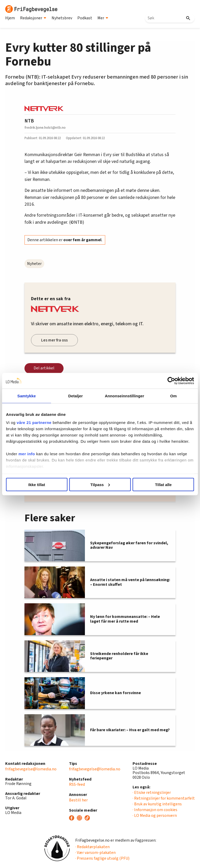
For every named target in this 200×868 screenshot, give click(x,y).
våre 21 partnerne (34, 423)
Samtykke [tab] (27, 396)
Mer (103, 18)
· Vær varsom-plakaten (95, 853)
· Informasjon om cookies (155, 810)
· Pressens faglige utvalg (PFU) (102, 858)
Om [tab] (173, 396)
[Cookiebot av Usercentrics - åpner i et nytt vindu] (171, 381)
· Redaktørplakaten (92, 847)
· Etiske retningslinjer (152, 793)
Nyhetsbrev (62, 18)
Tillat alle (163, 484)
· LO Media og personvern (155, 816)
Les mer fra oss (54, 340)
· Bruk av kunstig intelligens (157, 804)
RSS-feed (77, 784)
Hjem (10, 18)
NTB (29, 121)
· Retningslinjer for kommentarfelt (164, 798)
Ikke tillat (37, 484)
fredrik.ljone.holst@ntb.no (45, 128)
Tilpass (100, 484)
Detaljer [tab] (76, 396)
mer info (27, 454)
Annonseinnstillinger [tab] (124, 396)
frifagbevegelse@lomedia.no (31, 769)
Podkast (85, 18)
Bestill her (78, 800)
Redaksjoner (33, 18)
